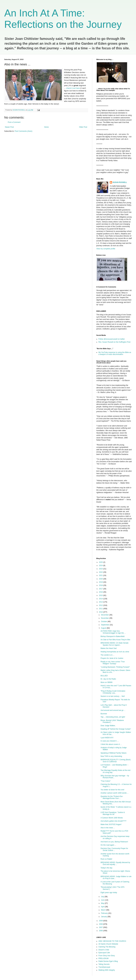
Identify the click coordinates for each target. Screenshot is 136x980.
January (104, 917)
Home (46, 127)
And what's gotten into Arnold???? (113, 821)
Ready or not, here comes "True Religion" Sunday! (113, 663)
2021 (101, 575)
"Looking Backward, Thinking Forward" (115, 667)
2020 (101, 579)
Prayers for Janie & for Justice (112, 658)
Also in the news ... (108, 828)
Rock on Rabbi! (106, 859)
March (104, 910)
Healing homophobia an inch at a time (115, 652)
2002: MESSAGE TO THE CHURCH (112, 941)
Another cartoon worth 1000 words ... (115, 793)
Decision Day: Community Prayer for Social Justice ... (114, 849)
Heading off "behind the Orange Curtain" (116, 729)
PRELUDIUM (103, 958)
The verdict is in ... (107, 655)
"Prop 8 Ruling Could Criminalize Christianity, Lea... (113, 692)
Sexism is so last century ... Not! (113, 696)
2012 (101, 605)
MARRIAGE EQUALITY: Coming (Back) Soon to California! (116, 761)
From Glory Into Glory (107, 956)
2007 (101, 927)
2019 (101, 582)
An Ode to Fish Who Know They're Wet (115, 640)
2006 (101, 931)
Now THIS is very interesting (111, 756)
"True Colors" (106, 781)
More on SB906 (106, 682)
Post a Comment (14, 122)
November (105, 618)
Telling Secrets (104, 964)
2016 (101, 592)
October (104, 622)
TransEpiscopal (104, 967)
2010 (101, 612)
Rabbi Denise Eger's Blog (108, 961)
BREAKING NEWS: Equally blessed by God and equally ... (115, 863)
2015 (101, 595)
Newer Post (9, 127)
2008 (101, 924)
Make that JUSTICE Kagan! (111, 824)
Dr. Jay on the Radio (108, 679)
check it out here (73, 88)
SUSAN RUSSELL (120, 182)
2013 (101, 602)
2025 (101, 562)
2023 (101, 569)
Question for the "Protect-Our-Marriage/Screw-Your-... (112, 797)
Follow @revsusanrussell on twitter (112, 339)
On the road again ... (108, 845)
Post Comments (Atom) (23, 131)
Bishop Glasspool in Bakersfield (113, 636)
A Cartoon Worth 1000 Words (112, 818)
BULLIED (104, 676)
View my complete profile (106, 249)
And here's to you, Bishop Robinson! (114, 842)
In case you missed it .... (110, 741)
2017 (101, 589)
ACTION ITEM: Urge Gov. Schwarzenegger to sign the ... (113, 632)
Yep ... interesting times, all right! (113, 717)
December (105, 615)
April (103, 907)
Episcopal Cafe (104, 953)
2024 (101, 566)
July (103, 897)
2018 (101, 585)
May (103, 903)
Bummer (104, 714)
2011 (101, 609)
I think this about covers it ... (111, 744)
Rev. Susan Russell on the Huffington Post (114, 342)
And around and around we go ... (113, 710)
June (103, 900)
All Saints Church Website (108, 944)
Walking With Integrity (107, 970)
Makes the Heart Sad (109, 648)
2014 (101, 599)
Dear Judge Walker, (108, 726)
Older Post (83, 127)
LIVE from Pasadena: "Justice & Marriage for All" (113, 813)
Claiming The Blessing (107, 947)
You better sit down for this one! (112, 790)
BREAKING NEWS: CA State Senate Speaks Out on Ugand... (115, 644)
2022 (101, 572)
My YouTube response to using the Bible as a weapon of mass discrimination (115, 353)
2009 (101, 921)
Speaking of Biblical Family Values (114, 753)
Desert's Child (104, 950)
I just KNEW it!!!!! (107, 738)
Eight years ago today (109, 893)
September (105, 625)
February (105, 913)
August (104, 628)
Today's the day (106, 868)
